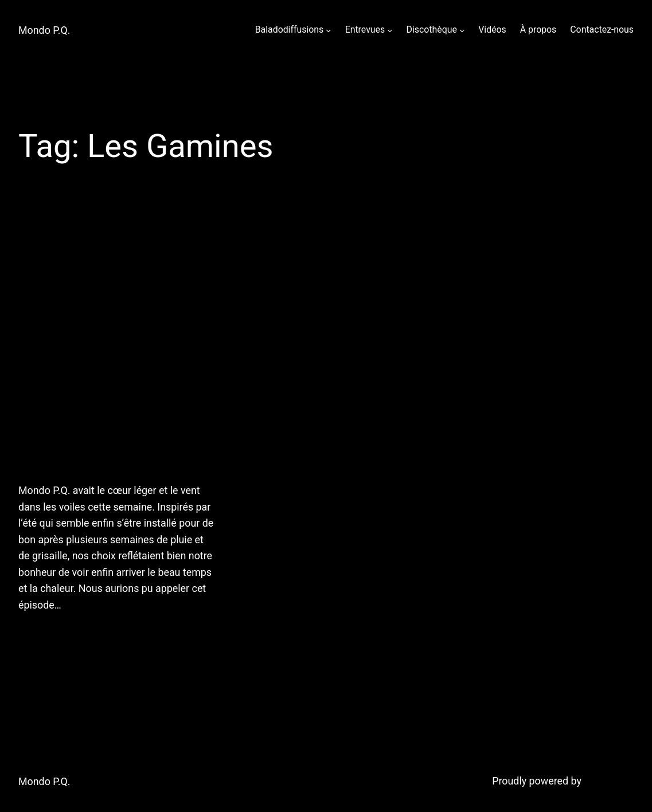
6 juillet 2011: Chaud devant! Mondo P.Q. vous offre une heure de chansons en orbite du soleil (116, 343)
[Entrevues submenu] (390, 30)
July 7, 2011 (42, 634)
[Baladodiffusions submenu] (329, 30)
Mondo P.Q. (44, 30)
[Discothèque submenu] (462, 30)
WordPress (609, 781)
